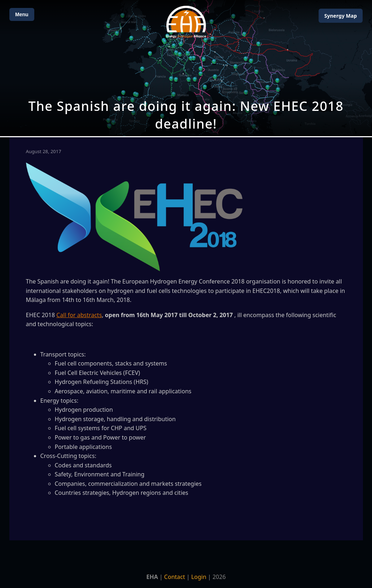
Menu (22, 14)
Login (199, 577)
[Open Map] (186, 68)
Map (341, 16)
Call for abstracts (79, 315)
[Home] (186, 22)
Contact (175, 577)
